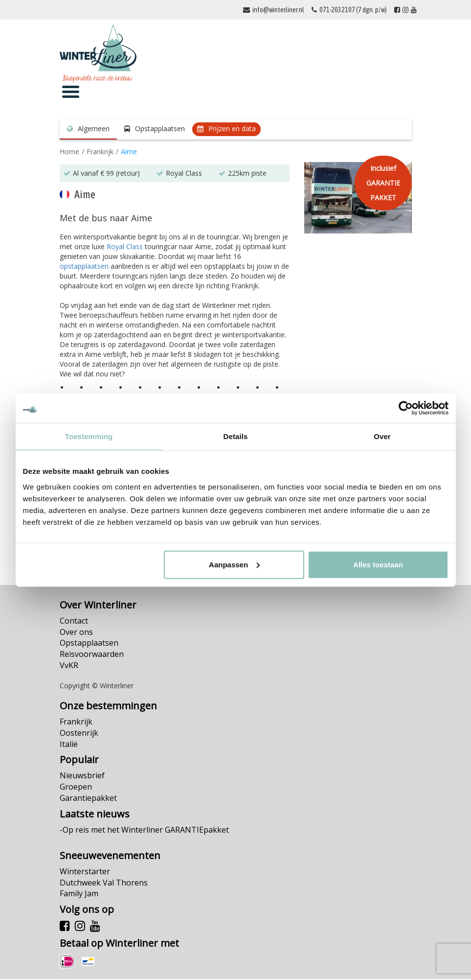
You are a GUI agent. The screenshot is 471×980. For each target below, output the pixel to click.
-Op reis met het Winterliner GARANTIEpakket (144, 831)
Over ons (76, 633)
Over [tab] (382, 436)
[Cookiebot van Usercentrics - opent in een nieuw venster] (406, 408)
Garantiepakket (88, 799)
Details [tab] (236, 436)
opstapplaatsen (84, 267)
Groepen (76, 788)
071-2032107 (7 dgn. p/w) (353, 10)
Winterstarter (85, 872)
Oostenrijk (79, 734)
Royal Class (125, 247)
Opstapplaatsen (160, 129)
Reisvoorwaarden (92, 655)
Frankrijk (100, 152)
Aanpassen (234, 564)
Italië (69, 745)
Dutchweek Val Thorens (104, 884)
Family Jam (79, 895)
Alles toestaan (378, 564)
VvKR (69, 666)
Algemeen (94, 129)
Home (69, 152)
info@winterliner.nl (278, 10)
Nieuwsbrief (82, 777)
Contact (74, 622)
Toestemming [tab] (89, 436)
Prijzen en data (232, 129)
